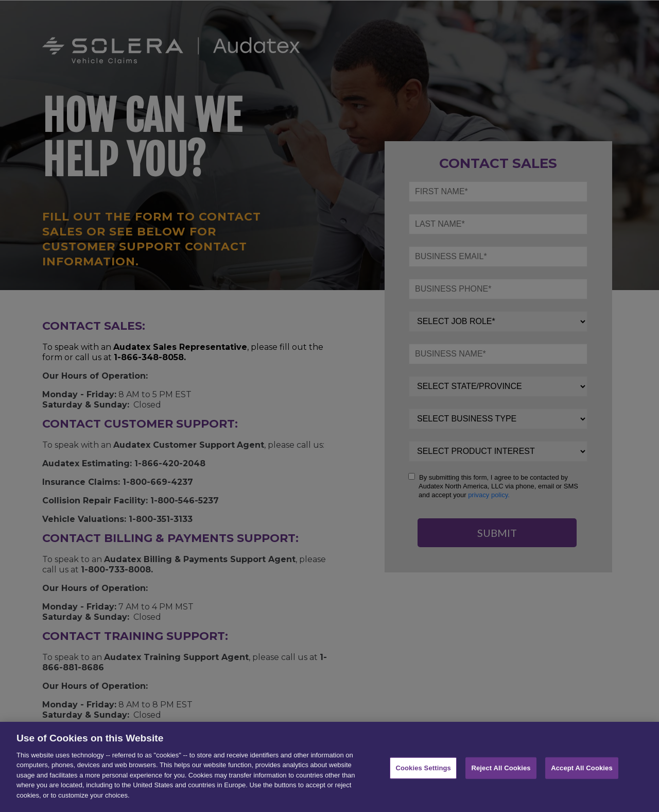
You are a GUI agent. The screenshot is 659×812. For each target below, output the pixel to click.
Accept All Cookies (582, 774)
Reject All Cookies (501, 774)
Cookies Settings (423, 774)
